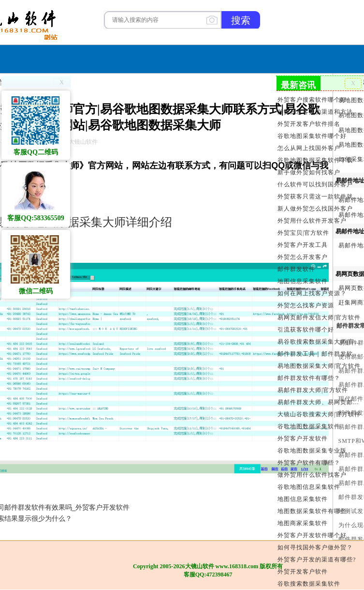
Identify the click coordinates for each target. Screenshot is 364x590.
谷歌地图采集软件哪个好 (312, 136)
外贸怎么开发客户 (303, 257)
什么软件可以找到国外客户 (315, 184)
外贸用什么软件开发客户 (312, 221)
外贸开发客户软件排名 (309, 124)
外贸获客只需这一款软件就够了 (320, 197)
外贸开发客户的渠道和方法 (315, 112)
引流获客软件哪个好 (306, 330)
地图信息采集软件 (303, 281)
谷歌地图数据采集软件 (309, 426)
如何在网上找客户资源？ (312, 293)
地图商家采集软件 (303, 523)
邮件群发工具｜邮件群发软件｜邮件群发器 (320, 354)
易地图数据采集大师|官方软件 (319, 366)
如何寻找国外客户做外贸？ (315, 547)
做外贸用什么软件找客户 (312, 475)
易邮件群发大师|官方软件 (313, 390)
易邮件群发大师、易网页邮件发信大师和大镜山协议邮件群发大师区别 (320, 402)
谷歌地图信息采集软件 (309, 487)
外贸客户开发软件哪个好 (312, 535)
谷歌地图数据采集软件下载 (315, 160)
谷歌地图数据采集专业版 (312, 451)
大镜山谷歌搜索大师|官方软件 (319, 414)
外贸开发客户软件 (303, 572)
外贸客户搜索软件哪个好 (312, 100)
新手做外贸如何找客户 (309, 172)
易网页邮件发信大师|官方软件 (319, 318)
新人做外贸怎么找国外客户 (315, 209)
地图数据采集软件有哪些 (312, 511)
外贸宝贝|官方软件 (303, 233)
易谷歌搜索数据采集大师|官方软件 (320, 342)
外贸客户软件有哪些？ (309, 463)
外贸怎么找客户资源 (306, 305)
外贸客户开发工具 (303, 245)
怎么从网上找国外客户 (309, 148)
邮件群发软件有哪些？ (309, 378)
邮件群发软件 (296, 269)
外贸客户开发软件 (303, 439)
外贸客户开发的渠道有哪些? (317, 560)
